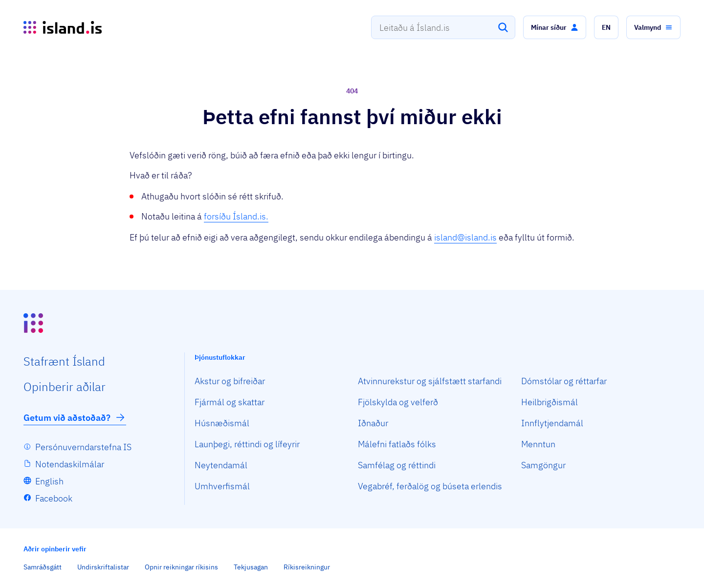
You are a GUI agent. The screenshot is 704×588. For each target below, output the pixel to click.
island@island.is (465, 237)
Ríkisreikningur (307, 567)
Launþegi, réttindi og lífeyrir (247, 444)
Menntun (538, 444)
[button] (555, 27)
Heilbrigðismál (550, 402)
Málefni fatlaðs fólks (397, 444)
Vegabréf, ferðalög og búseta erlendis (430, 486)
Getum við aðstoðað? (75, 417)
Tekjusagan (251, 567)
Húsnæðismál (222, 423)
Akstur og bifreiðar (230, 381)
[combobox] (443, 27)
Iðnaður (373, 423)
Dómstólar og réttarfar (564, 381)
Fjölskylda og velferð (398, 402)
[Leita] (503, 27)
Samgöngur (543, 465)
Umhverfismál (222, 486)
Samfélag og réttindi (397, 465)
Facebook (54, 498)
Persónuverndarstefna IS (83, 447)
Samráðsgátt (43, 567)
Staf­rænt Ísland (64, 361)
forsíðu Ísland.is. (236, 216)
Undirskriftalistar (103, 567)
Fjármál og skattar (230, 402)
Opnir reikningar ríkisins (181, 567)
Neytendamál (221, 465)
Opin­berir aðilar (65, 387)
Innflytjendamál (552, 423)
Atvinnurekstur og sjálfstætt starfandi (430, 381)
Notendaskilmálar (70, 464)
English (49, 481)
